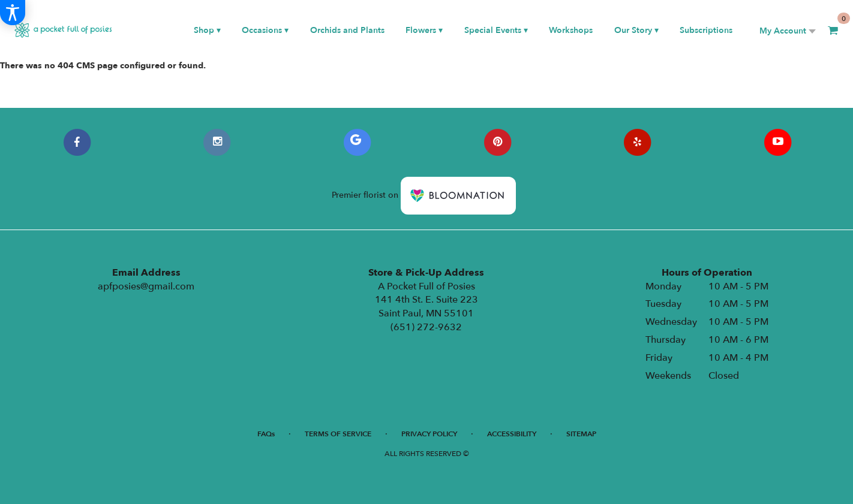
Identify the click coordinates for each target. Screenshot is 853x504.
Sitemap (581, 434)
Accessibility (512, 434)
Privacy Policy (429, 434)
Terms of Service (338, 434)
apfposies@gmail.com (146, 286)
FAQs (266, 434)
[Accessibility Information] (13, 13)
